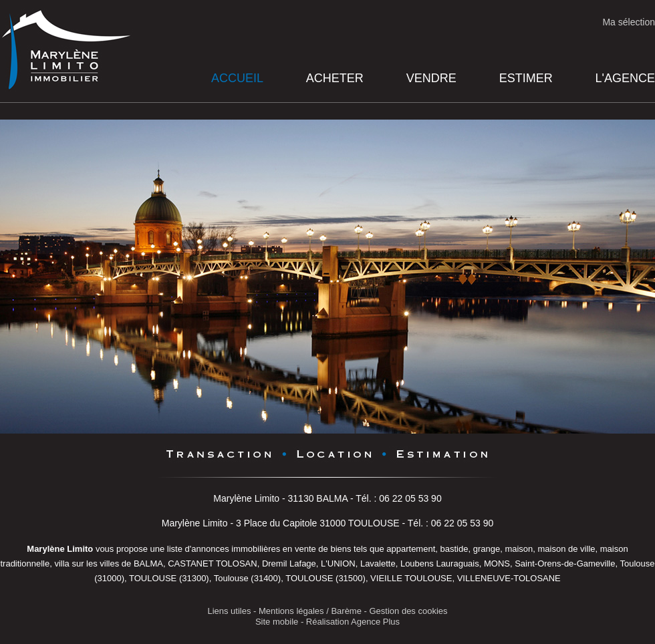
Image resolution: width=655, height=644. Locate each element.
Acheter (335, 78)
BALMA (148, 563)
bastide (454, 549)
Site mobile (277, 622)
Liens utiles (229, 611)
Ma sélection (629, 22)
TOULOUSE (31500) (325, 578)
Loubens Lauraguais (440, 563)
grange (487, 549)
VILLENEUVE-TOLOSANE (509, 578)
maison (519, 549)
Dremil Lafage (289, 563)
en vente (299, 549)
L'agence (625, 78)
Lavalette (378, 563)
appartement (411, 549)
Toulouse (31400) (247, 578)
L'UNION (338, 563)
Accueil (237, 78)
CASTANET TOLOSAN (212, 563)
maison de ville (567, 549)
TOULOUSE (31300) (169, 578)
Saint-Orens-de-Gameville (565, 563)
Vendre (431, 78)
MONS (497, 563)
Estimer (526, 78)
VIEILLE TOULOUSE (411, 578)
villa (61, 563)
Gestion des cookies (409, 611)
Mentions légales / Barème (310, 611)
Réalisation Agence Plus (353, 622)
